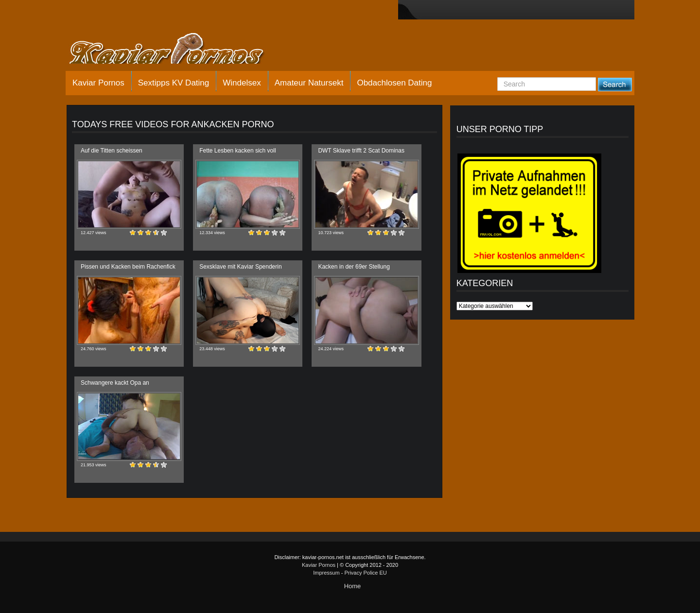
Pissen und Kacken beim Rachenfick (128, 267)
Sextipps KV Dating (174, 83)
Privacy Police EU (365, 573)
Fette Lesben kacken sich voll (237, 151)
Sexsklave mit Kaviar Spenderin (240, 267)
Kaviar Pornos (98, 83)
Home (353, 586)
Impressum (326, 573)
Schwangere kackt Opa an (115, 383)
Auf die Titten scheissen (112, 151)
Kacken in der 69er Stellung (354, 267)
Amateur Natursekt (309, 83)
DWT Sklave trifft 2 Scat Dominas (361, 151)
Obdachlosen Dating (394, 83)
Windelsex (242, 83)
